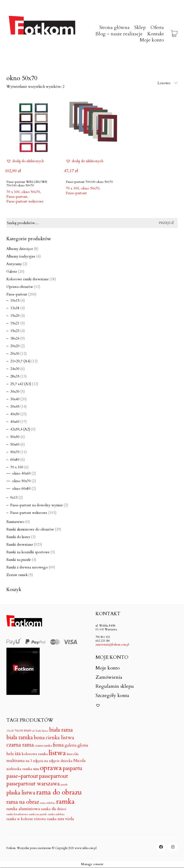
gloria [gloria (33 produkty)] (83, 745)
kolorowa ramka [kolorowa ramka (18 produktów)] (35, 754)
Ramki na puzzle (19, 560)
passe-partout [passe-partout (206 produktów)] (22, 776)
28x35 (15, 376)
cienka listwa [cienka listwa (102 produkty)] (60, 738)
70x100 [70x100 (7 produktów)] (19, 731)
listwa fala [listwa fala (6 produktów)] (73, 754)
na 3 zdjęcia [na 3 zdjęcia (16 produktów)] (34, 761)
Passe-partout (17, 197)
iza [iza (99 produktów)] (18, 754)
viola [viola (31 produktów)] (70, 819)
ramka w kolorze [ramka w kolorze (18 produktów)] (20, 819)
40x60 (15, 422)
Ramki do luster (18, 537)
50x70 (15, 452)
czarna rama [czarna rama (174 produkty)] (20, 745)
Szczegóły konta (112, 696)
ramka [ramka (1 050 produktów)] (65, 802)
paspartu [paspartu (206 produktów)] (73, 769)
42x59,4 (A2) (20, 429)
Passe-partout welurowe (25, 201)
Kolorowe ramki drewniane (28, 279)
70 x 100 (17, 467)
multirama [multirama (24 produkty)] (16, 761)
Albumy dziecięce (20, 249)
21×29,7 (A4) (20, 361)
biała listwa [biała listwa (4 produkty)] (42, 731)
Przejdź (166, 223)
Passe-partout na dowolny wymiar (36, 505)
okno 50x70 (21, 481)
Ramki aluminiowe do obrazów (30, 529)
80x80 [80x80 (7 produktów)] (28, 731)
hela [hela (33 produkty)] (10, 754)
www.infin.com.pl (86, 848)
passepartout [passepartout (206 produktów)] (53, 776)
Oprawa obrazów (20, 287)
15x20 (15, 316)
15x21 (15, 323)
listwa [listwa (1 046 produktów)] (57, 753)
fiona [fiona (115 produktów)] (58, 745)
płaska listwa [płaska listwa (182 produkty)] (21, 793)
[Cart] (174, 34)
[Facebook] (161, 847)
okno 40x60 (21, 473)
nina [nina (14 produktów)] (36, 769)
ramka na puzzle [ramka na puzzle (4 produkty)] (38, 814)
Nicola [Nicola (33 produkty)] (80, 761)
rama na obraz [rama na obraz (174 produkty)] (23, 802)
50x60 (15, 444)
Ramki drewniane (20, 545)
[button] (25, 161)
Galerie (12, 272)
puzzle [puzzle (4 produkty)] (64, 785)
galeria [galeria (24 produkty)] (71, 746)
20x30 (15, 354)
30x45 (15, 406)
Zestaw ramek (17, 575)
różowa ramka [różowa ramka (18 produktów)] (45, 819)
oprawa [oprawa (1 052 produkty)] (51, 768)
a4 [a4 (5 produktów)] (33, 731)
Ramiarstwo (15, 522)
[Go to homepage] (42, 34)
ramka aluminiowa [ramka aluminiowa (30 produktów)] (23, 809)
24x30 (15, 369)
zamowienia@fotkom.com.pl (112, 645)
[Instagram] (173, 847)
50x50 (15, 437)
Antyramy (14, 264)
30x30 (15, 392)
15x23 (15, 331)
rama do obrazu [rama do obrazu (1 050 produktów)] (59, 792)
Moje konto (108, 668)
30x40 (15, 399)
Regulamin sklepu (115, 686)
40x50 (15, 414)
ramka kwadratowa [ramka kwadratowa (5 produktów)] (17, 814)
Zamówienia (109, 677)
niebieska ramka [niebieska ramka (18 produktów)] (19, 769)
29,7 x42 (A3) (21, 384)
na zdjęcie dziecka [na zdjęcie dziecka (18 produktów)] (58, 761)
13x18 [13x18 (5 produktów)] (10, 731)
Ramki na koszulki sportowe (28, 552)
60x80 (15, 460)
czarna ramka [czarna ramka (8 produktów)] (43, 746)
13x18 (15, 308)
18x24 (15, 338)
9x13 (14, 498)
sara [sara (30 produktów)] (61, 819)
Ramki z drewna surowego (27, 567)
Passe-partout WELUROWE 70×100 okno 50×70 (27, 184)
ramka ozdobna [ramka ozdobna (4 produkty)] (56, 814)
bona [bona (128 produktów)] (39, 738)
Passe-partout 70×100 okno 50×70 (89, 182)
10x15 (15, 300)
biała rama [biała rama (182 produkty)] (61, 730)
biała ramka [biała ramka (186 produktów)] (20, 737)
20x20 (15, 346)
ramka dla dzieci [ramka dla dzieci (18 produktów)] (54, 809)
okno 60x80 (21, 489)
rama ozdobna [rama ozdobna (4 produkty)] (48, 803)
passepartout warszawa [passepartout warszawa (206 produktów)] (33, 784)
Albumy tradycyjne (21, 256)
